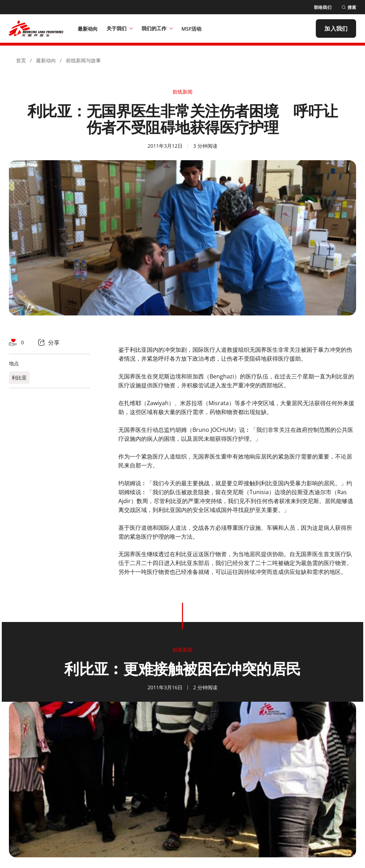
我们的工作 (157, 28)
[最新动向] (88, 28)
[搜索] (349, 7)
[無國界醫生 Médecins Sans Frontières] (36, 28)
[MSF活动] (192, 28)
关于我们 (120, 28)
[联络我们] (323, 7)
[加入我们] (336, 28)
